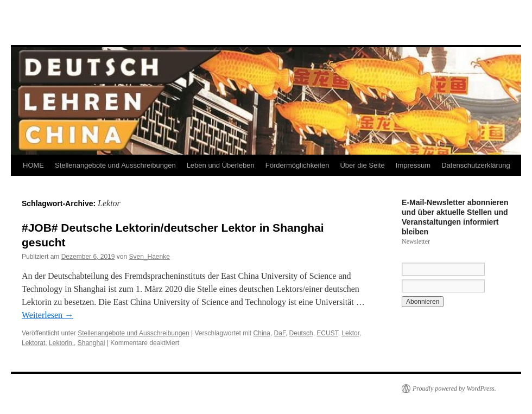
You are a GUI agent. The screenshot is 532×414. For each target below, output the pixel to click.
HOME (33, 165)
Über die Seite (362, 165)
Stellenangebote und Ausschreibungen (115, 165)
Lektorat (33, 343)
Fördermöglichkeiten (297, 165)
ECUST (327, 333)
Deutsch (301, 333)
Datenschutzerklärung (476, 165)
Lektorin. (61, 343)
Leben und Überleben (221, 165)
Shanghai (91, 343)
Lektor (350, 333)
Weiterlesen (47, 315)
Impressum (413, 165)
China (262, 333)
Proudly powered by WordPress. (454, 388)
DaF (280, 333)
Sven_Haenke (149, 257)
